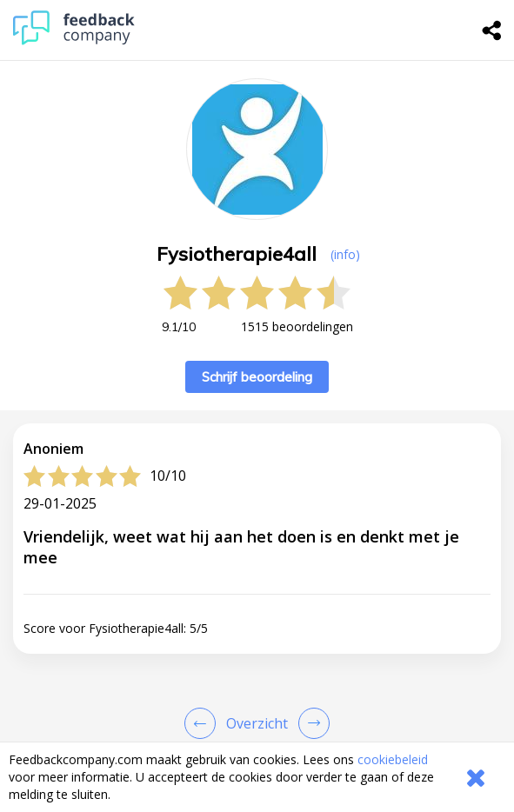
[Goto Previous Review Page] (204, 723)
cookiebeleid (393, 759)
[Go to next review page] (310, 723)
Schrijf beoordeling (257, 377)
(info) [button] (345, 254)
